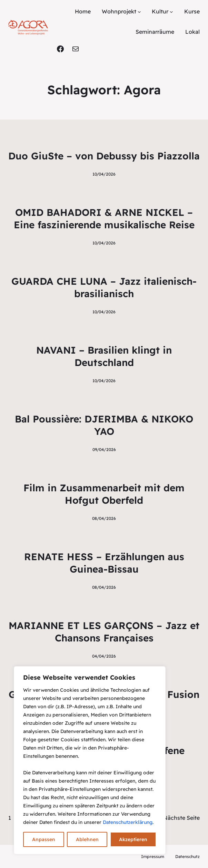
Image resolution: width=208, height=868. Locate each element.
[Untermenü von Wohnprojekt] (139, 12)
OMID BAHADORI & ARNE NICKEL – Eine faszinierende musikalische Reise (104, 218)
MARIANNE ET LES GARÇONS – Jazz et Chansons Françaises (104, 632)
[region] (90, 760)
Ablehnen (87, 839)
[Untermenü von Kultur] (171, 12)
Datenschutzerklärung (128, 822)
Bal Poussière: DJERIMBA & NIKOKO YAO (104, 425)
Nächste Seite (181, 818)
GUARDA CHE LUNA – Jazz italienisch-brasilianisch (104, 287)
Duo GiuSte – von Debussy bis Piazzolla (104, 156)
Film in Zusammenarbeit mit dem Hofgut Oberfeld (104, 494)
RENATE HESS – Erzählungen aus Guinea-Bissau (104, 563)
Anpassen (44, 839)
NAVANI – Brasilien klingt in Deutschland (104, 356)
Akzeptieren (133, 839)
